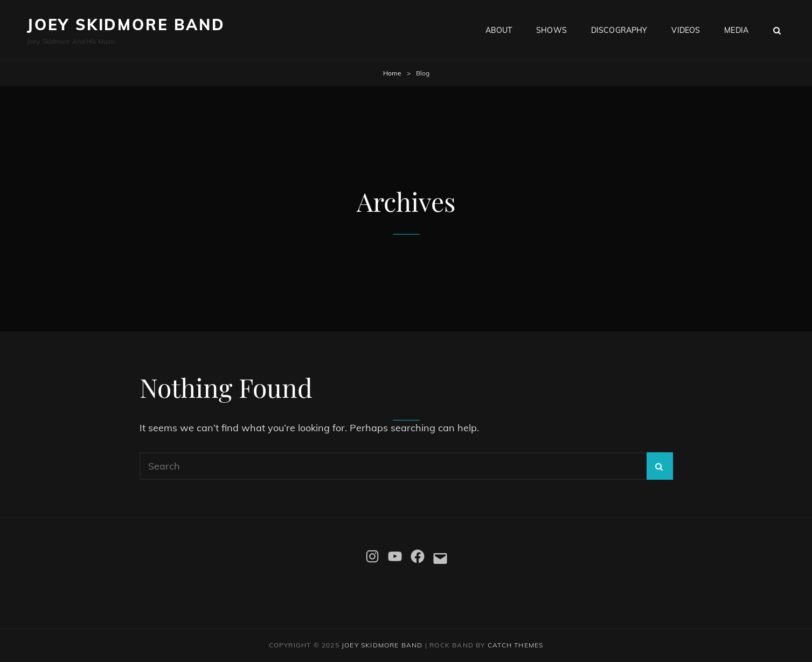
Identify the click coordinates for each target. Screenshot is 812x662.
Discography (619, 30)
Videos (686, 30)
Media (736, 30)
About (499, 30)
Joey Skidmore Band (126, 25)
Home (392, 73)
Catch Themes (515, 645)
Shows (551, 30)
